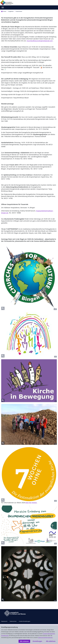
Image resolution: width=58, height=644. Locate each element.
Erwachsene (19, 11)
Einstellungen (37, 641)
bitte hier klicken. (31, 503)
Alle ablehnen (51, 641)
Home (4, 11)
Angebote (11, 11)
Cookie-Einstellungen (25, 621)
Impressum (4, 621)
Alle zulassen (24, 641)
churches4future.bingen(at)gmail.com (40, 41)
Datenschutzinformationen (45, 637)
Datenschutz (13, 621)
